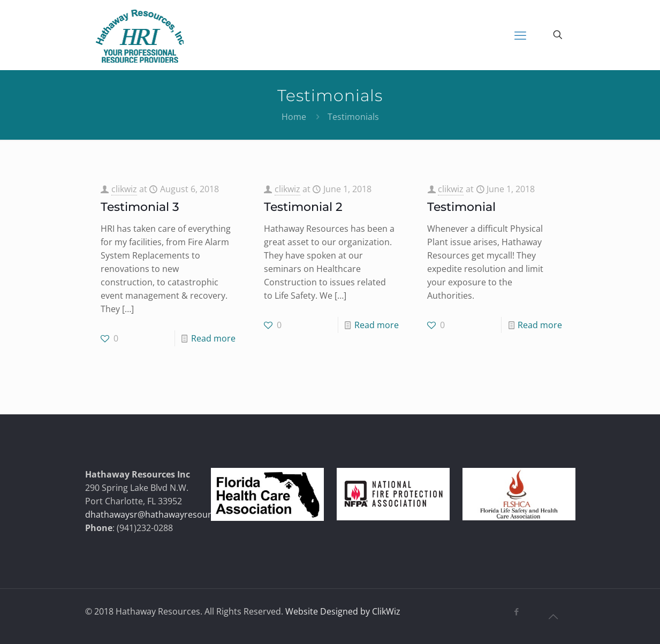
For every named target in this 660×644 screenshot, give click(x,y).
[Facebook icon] (517, 611)
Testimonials (353, 117)
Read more (213, 338)
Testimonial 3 (140, 207)
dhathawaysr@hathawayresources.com (165, 514)
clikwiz (124, 189)
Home (294, 117)
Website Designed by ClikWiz (343, 611)
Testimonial (461, 207)
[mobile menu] (520, 35)
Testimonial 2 (303, 207)
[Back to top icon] (553, 617)
